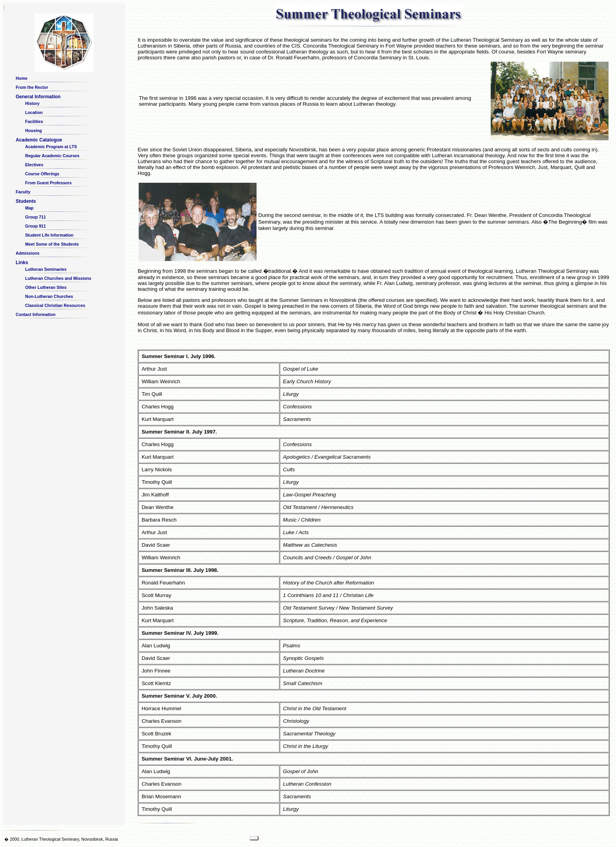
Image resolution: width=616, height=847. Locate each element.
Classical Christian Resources (55, 305)
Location (34, 112)
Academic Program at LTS (51, 147)
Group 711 (36, 217)
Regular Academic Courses (52, 156)
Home (22, 78)
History (32, 103)
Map (29, 208)
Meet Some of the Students (52, 244)
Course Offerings (42, 174)
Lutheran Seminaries (46, 269)
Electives (34, 165)
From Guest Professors (48, 183)
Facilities (34, 121)
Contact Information (36, 314)
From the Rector (32, 87)
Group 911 (36, 226)
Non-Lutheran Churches (49, 296)
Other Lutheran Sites (46, 287)
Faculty (23, 192)
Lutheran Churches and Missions (58, 278)
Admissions (27, 253)
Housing (34, 130)
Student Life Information (49, 235)
